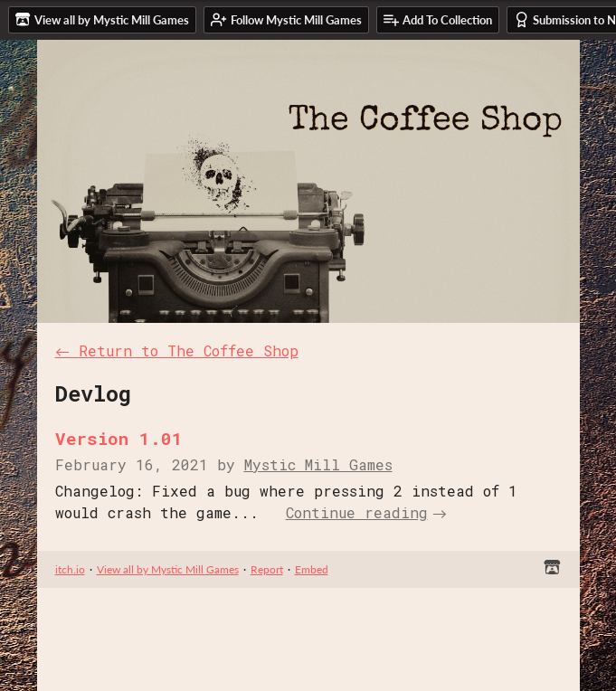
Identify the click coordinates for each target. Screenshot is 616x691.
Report (267, 569)
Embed (312, 569)
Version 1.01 (119, 438)
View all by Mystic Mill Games (168, 569)
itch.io (70, 569)
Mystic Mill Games (318, 464)
